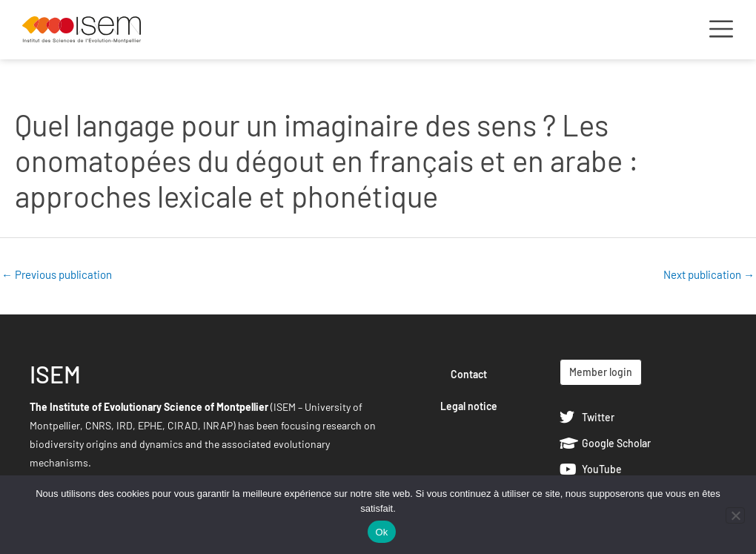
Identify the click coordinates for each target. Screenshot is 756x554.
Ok (381, 532)
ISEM (55, 374)
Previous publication (57, 274)
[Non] (735, 515)
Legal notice (469, 406)
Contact (469, 374)
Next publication (709, 274)
